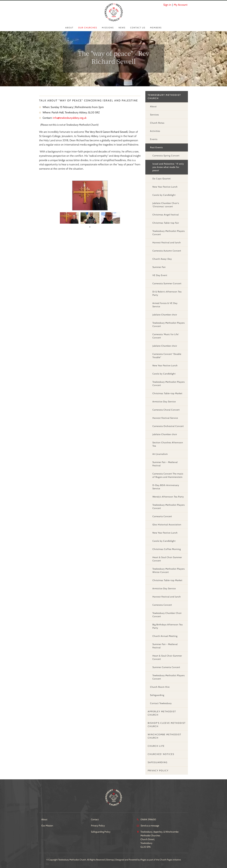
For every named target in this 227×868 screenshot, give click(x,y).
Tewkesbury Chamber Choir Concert (167, 615)
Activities (155, 131)
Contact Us (138, 28)
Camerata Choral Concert (166, 410)
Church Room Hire (160, 687)
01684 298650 (148, 819)
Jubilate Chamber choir (165, 315)
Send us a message (150, 826)
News (122, 28)
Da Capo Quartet (162, 179)
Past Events (156, 147)
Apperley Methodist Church (162, 713)
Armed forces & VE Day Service (165, 305)
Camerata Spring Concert (166, 156)
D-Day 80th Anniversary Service (166, 487)
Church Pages (166, 860)
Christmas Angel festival (166, 215)
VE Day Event (160, 275)
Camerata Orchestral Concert (168, 426)
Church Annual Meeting (165, 636)
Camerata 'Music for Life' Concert (166, 336)
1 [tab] (90, 227)
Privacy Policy (158, 771)
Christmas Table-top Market (167, 393)
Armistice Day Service (164, 402)
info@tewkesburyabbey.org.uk (70, 118)
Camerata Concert (162, 605)
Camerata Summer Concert (167, 283)
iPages (143, 860)
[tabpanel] (69, 217)
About (69, 28)
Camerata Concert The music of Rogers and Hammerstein (168, 475)
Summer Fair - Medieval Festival (165, 464)
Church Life (156, 746)
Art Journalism (160, 454)
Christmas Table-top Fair (166, 223)
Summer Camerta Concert (166, 667)
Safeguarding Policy (101, 832)
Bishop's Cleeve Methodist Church (167, 725)
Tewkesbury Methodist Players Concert (169, 233)
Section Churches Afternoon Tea (168, 444)
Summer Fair (159, 267)
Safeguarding (157, 695)
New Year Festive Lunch (165, 187)
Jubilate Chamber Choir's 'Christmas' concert (166, 205)
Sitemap (110, 860)
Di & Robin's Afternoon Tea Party (167, 293)
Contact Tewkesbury (161, 703)
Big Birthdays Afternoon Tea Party (168, 626)
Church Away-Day (162, 259)
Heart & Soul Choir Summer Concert (167, 559)
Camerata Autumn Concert (167, 251)
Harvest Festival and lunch (167, 243)
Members (156, 28)
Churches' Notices (161, 754)
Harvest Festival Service (165, 418)
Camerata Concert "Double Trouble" (167, 356)
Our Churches (88, 28)
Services (154, 115)
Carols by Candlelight (164, 195)
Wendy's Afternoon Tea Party (168, 497)
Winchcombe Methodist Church (164, 736)
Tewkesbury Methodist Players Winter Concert (169, 570)
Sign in (167, 5)
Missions (108, 28)
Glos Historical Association (167, 525)
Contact (95, 819)
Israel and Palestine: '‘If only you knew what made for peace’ (168, 167)
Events (154, 139)
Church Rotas (157, 123)
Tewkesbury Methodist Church (164, 97)
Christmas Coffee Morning (167, 549)
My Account (181, 5)
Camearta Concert (162, 516)
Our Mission (47, 826)
